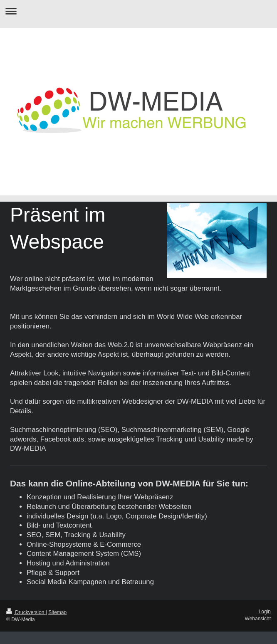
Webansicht (258, 619)
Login (265, 612)
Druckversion (26, 612)
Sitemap (57, 612)
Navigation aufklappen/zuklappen (138, 11)
